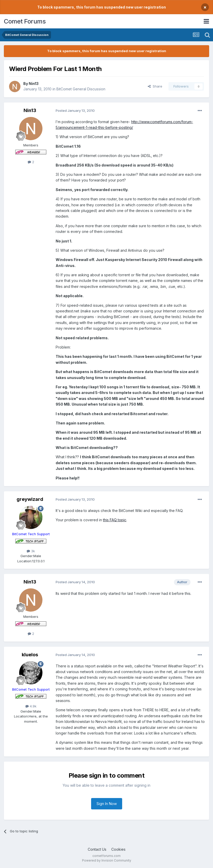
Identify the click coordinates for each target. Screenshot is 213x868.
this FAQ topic (115, 520)
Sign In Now (107, 804)
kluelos (30, 655)
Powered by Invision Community (107, 860)
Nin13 (34, 84)
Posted (75, 111)
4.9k (31, 706)
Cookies (118, 849)
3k (31, 551)
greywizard (30, 499)
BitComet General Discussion (81, 89)
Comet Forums (25, 21)
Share (155, 86)
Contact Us (97, 849)
